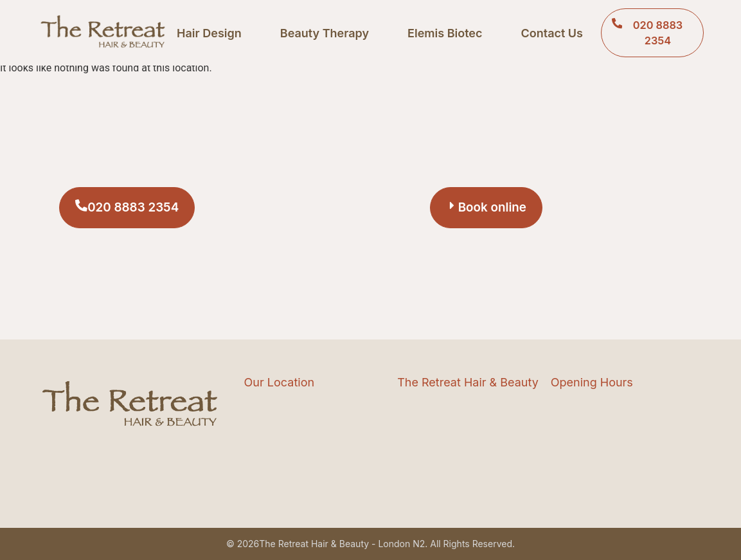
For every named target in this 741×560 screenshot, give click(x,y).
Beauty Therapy (325, 33)
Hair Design (209, 33)
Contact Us (552, 33)
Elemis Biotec (445, 33)
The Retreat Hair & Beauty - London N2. (343, 544)
